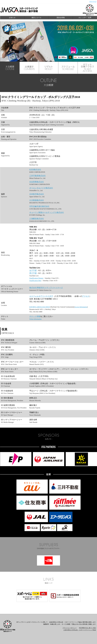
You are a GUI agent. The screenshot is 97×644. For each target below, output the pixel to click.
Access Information (81, 307)
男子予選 (33, 273)
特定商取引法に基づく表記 (88, 628)
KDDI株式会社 (35, 170)
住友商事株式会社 (37, 182)
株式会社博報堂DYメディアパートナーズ (46, 288)
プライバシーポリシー (70, 628)
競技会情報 (61, 18)
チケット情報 (35, 316)
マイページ (93, 2)
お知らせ (12, 18)
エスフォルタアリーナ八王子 (41, 296)
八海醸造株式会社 (37, 219)
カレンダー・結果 (85, 18)
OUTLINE (10, 68)
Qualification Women (36, 278)
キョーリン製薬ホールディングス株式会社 (47, 212)
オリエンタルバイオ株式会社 (41, 188)
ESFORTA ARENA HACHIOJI (40, 307)
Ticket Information (35, 319)
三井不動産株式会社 (38, 176)
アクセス (86, 296)
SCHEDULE (68, 68)
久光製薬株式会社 (37, 200)
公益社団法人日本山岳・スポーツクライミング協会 (80, 630)
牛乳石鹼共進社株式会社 (39, 206)
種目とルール (36, 18)
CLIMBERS (29, 68)
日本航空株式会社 (37, 194)
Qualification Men (35, 281)
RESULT (49, 68)
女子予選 (33, 270)
